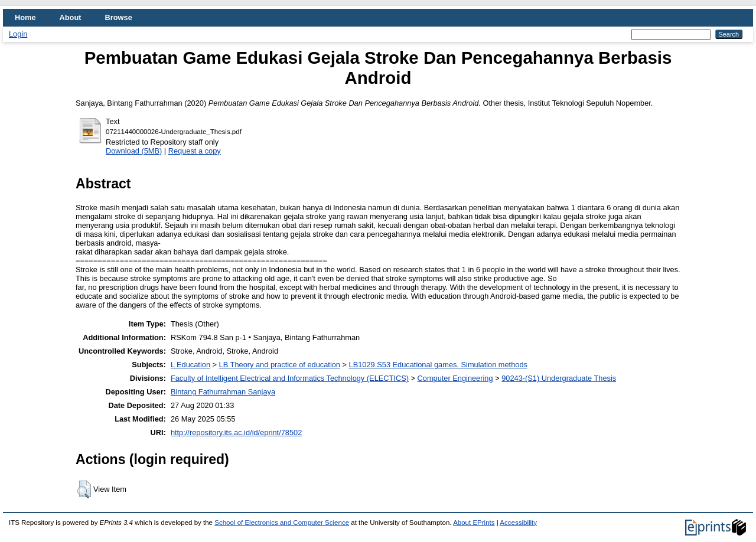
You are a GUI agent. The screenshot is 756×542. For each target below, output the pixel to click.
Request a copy (195, 151)
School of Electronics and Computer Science (282, 523)
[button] (84, 489)
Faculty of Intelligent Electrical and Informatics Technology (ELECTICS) (290, 378)
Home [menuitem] (25, 17)
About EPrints (474, 523)
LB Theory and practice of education (280, 365)
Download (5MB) (134, 151)
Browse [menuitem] (119, 17)
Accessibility (518, 523)
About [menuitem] (71, 17)
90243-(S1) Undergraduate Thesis (559, 378)
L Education (190, 365)
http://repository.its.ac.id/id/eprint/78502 (236, 432)
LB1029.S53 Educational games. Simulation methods (438, 365)
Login (18, 34)
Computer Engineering (455, 378)
